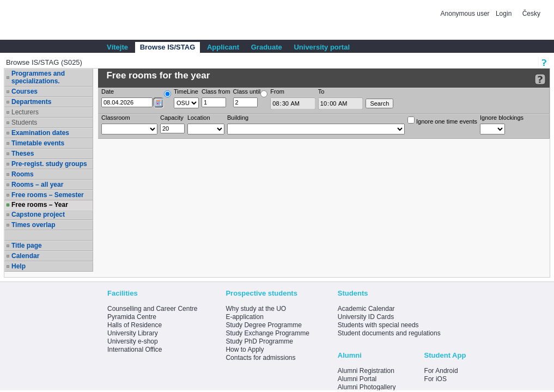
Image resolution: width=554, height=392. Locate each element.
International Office (135, 350)
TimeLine (186, 91)
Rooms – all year (37, 185)
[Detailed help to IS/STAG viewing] (540, 79)
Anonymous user (466, 14)
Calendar (25, 256)
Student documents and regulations (389, 333)
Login (504, 14)
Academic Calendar (366, 309)
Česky (531, 14)
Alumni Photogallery (367, 387)
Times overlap (33, 225)
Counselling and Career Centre (152, 309)
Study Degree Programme (263, 325)
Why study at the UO (256, 309)
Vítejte (117, 47)
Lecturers (25, 112)
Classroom (116, 118)
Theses (23, 154)
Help (19, 266)
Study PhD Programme (259, 341)
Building (238, 118)
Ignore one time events (442, 121)
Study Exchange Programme (267, 333)
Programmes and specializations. (38, 77)
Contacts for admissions (260, 358)
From (277, 91)
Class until (247, 91)
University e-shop (133, 341)
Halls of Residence (135, 325)
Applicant (223, 47)
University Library (133, 333)
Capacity (172, 118)
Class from (216, 91)
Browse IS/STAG (168, 47)
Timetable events (38, 143)
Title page (27, 246)
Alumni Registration (366, 371)
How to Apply (245, 350)
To (321, 91)
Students (24, 122)
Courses (25, 91)
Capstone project (38, 215)
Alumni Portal (357, 379)
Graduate (267, 47)
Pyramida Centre (132, 317)
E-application (244, 317)
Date (108, 91)
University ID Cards (366, 317)
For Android (441, 371)
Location (199, 118)
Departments (31, 102)
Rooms (23, 174)
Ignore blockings (502, 118)
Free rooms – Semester (48, 195)
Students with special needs (378, 325)
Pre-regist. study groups (49, 164)
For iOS (436, 379)
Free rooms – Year (40, 205)
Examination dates (40, 133)
